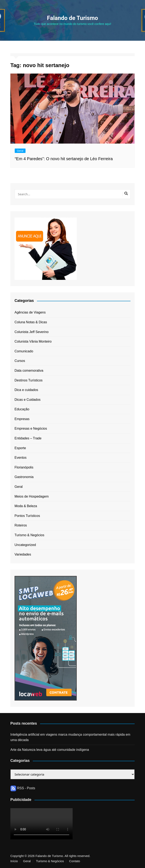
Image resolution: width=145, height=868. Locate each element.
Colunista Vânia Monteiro (33, 341)
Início (14, 861)
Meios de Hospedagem (32, 496)
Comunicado (24, 351)
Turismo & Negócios (29, 535)
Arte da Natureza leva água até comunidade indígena (50, 750)
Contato (75, 861)
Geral (20, 151)
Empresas (22, 419)
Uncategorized (25, 545)
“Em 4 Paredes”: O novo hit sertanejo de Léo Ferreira (64, 159)
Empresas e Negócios (31, 428)
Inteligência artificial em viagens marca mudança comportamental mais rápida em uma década (70, 737)
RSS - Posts (23, 788)
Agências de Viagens (30, 312)
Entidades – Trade (28, 438)
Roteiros (21, 525)
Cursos (20, 361)
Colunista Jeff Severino (32, 332)
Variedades (23, 554)
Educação (22, 409)
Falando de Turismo (73, 18)
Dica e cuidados (26, 390)
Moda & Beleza (26, 506)
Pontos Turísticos (27, 516)
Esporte (20, 448)
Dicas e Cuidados (27, 400)
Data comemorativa (29, 371)
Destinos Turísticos (29, 380)
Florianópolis (24, 467)
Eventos (21, 458)
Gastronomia (24, 477)
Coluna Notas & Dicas (31, 322)
